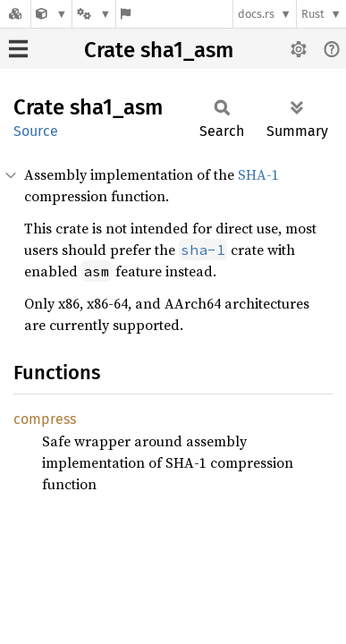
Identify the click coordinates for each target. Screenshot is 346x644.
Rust (313, 14)
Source (36, 131)
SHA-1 (258, 174)
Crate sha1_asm (159, 50)
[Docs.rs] (15, 14)
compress (45, 419)
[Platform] (94, 14)
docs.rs (256, 14)
